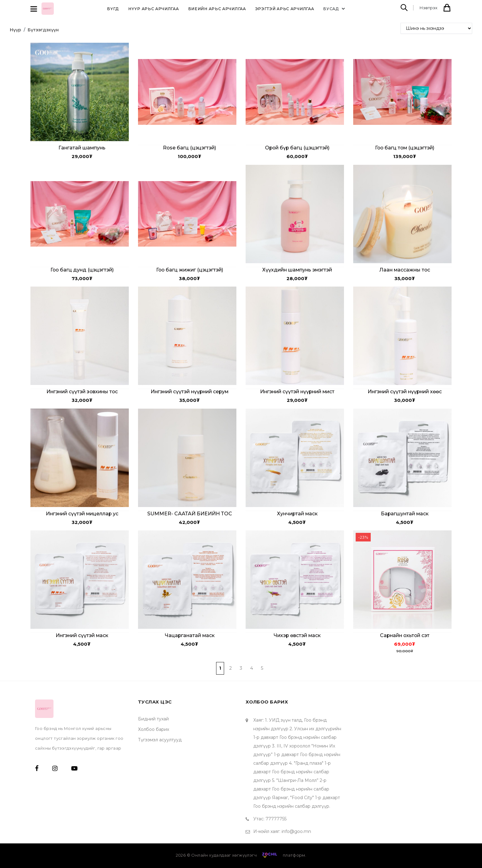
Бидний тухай (153, 719)
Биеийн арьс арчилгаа (217, 9)
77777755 (276, 819)
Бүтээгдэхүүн (43, 30)
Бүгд (113, 9)
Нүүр (16, 30)
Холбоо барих (154, 729)
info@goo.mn (296, 831)
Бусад (335, 9)
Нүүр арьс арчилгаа (154, 9)
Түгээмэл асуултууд (160, 740)
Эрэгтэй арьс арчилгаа (285, 9)
